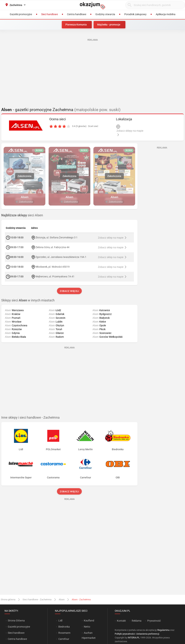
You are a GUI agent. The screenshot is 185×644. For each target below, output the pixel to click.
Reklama (137, 621)
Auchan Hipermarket (89, 635)
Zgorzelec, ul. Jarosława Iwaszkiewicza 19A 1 (61, 257)
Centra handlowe (17, 639)
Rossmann (64, 633)
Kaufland (89, 621)
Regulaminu (163, 630)
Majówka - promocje (109, 25)
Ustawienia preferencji (148, 634)
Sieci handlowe (16, 633)
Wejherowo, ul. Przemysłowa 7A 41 (55, 276)
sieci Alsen (22, 215)
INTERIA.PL (134, 638)
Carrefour (64, 639)
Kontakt (121, 621)
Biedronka (64, 627)
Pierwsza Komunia (76, 25)
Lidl (60, 621)
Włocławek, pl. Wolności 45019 (52, 267)
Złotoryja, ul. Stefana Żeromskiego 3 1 (57, 237)
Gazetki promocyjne (19, 627)
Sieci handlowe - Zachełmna (37, 599)
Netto (87, 627)
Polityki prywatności (125, 634)
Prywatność (154, 621)
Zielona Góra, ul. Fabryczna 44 (52, 247)
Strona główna (8, 599)
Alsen (62, 599)
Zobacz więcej (69, 291)
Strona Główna (16, 621)
